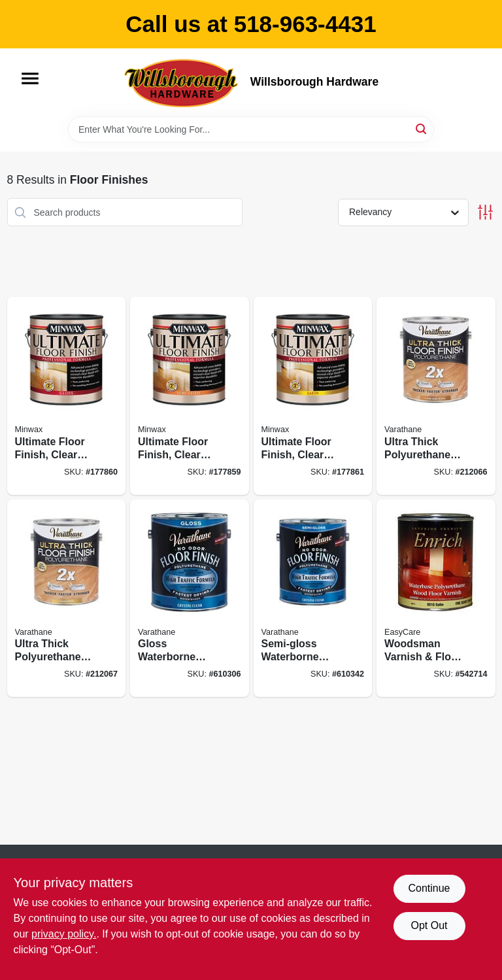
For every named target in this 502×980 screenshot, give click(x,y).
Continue (429, 888)
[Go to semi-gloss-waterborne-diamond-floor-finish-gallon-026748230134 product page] (313, 599)
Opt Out (429, 925)
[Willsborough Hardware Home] (182, 82)
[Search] (422, 128)
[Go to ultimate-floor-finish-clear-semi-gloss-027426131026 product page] (190, 396)
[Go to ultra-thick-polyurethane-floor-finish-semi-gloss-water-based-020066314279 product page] (436, 396)
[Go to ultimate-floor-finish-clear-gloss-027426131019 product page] (67, 396)
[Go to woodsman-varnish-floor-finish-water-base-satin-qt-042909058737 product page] (436, 599)
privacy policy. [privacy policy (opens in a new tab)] (64, 934)
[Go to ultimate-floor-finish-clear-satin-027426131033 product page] (313, 396)
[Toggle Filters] (485, 212)
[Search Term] (251, 129)
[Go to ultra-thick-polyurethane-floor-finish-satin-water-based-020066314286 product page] (67, 599)
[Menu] (30, 78)
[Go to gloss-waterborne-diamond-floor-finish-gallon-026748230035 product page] (190, 599)
